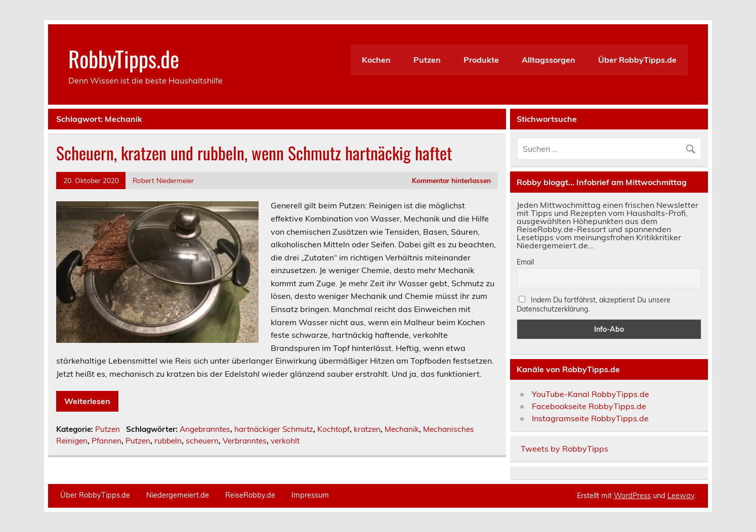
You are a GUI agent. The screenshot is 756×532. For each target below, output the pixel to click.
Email (525, 262)
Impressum (310, 495)
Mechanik (402, 429)
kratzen (367, 429)
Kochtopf (333, 429)
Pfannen (107, 441)
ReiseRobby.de (250, 495)
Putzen (427, 60)
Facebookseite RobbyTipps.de (589, 406)
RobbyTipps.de (124, 58)
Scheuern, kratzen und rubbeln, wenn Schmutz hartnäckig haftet (254, 153)
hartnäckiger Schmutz (274, 429)
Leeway (681, 496)
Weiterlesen (87, 401)
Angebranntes (205, 429)
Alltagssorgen (549, 60)
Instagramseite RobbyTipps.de (590, 418)
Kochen (376, 60)
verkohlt (285, 441)
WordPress (632, 496)
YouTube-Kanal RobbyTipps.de (591, 394)
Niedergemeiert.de (178, 495)
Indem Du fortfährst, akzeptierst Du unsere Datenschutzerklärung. (594, 304)
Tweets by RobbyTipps (564, 449)
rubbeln (168, 441)
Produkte (481, 60)
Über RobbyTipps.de (637, 60)
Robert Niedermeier (163, 180)
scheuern (202, 441)
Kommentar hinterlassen (451, 180)
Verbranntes (245, 441)
